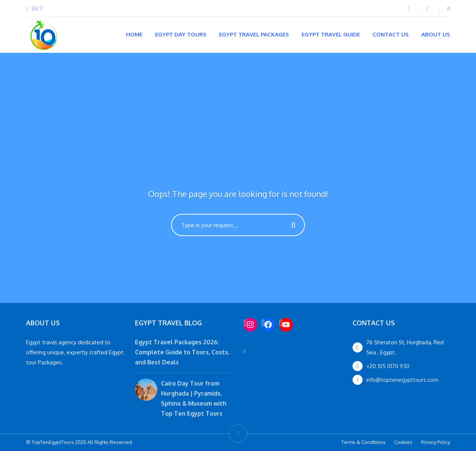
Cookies (403, 442)
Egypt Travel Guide (331, 34)
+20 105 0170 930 (388, 366)
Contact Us (391, 34)
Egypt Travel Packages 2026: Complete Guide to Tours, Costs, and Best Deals (182, 352)
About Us (436, 34)
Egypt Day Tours (181, 34)
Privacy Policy (435, 442)
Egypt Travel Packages (254, 34)
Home (134, 34)
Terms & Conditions (364, 442)
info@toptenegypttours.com (402, 380)
